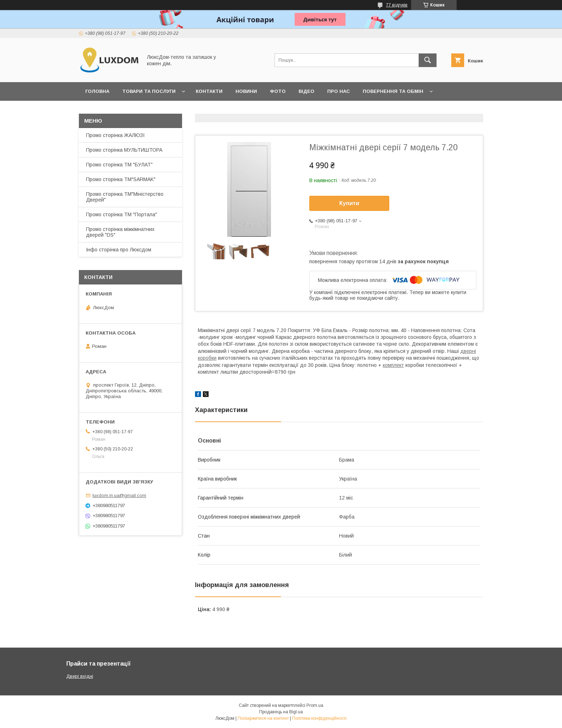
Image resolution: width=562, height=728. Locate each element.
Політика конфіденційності (319, 718)
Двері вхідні (80, 676)
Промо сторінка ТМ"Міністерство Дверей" (125, 197)
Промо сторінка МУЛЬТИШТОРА (124, 150)
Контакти (209, 91)
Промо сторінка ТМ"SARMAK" (121, 179)
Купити (349, 203)
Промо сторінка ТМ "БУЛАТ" (119, 165)
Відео (306, 91)
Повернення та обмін (393, 91)
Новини (246, 91)
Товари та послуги (149, 91)
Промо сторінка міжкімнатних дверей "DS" (120, 232)
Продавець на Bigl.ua (281, 712)
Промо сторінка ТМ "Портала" (122, 214)
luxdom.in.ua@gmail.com (119, 495)
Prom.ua (315, 705)
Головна (97, 91)
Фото (278, 91)
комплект (393, 365)
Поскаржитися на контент (263, 718)
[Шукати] (428, 60)
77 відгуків (397, 5)
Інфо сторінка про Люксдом (119, 250)
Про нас (339, 91)
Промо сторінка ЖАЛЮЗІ (115, 135)
